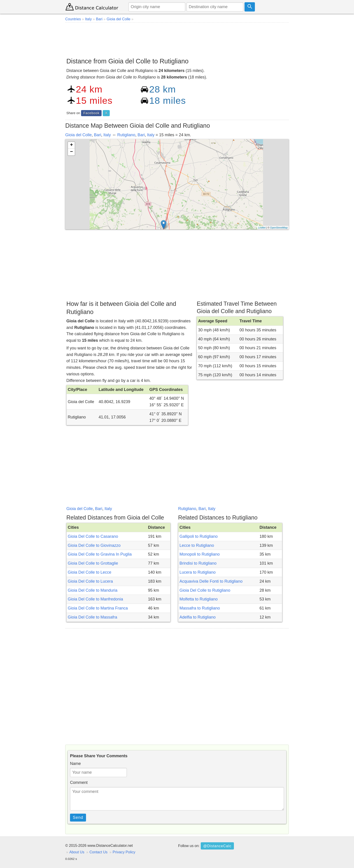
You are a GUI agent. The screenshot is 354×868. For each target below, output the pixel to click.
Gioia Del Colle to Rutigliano (205, 590)
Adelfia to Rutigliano (198, 617)
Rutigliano (126, 135)
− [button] (71, 152)
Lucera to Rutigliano (198, 572)
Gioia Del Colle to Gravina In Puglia (100, 554)
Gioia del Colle (78, 135)
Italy (107, 135)
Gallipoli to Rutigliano (199, 536)
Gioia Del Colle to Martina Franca (98, 608)
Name (75, 764)
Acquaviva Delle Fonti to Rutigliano (211, 581)
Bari (98, 135)
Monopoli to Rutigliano (200, 554)
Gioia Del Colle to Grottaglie (93, 563)
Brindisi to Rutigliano (198, 563)
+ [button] (71, 145)
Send (78, 817)
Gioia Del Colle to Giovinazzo (94, 545)
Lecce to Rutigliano (197, 545)
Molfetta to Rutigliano (199, 599)
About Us (77, 852)
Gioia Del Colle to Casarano (93, 536)
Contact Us (98, 852)
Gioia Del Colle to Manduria (93, 590)
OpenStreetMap (279, 228)
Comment (79, 783)
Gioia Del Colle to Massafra (92, 617)
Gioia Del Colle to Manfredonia (95, 599)
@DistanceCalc (217, 846)
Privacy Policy (124, 852)
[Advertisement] (177, 38)
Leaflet (262, 228)
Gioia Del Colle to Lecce (90, 572)
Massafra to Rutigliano (200, 608)
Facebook (91, 113)
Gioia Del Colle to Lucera (90, 581)
